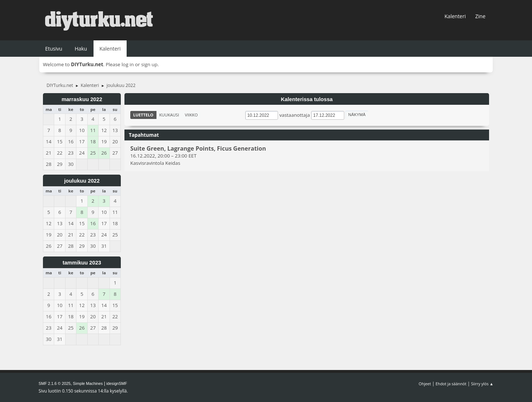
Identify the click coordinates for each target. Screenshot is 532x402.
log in (128, 64)
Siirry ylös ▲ (482, 384)
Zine (480, 16)
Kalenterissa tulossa (307, 99)
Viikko (191, 115)
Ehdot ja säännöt (451, 384)
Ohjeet (425, 384)
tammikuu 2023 (82, 263)
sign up (149, 64)
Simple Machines (88, 383)
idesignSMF (117, 383)
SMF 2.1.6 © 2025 (55, 383)
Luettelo (143, 115)
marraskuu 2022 (82, 99)
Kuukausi (169, 115)
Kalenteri (455, 16)
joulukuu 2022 (82, 181)
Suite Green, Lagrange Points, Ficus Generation (198, 149)
